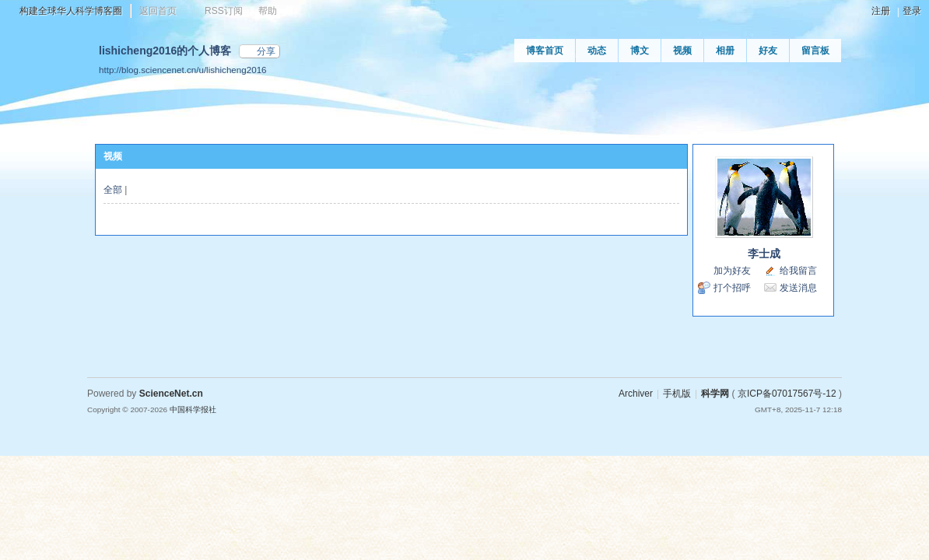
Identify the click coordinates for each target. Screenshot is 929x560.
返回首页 (158, 11)
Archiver (636, 394)
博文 (640, 51)
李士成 (764, 254)
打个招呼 (732, 288)
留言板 (815, 51)
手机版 (677, 394)
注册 (881, 11)
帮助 (268, 11)
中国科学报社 (193, 409)
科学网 (715, 394)
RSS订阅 (224, 11)
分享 (266, 51)
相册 (725, 51)
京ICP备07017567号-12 (787, 394)
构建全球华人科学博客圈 (71, 11)
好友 (768, 51)
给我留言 (798, 271)
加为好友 (732, 271)
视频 (682, 51)
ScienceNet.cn (171, 394)
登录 (912, 11)
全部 (113, 190)
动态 (597, 51)
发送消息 (798, 288)
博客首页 (545, 51)
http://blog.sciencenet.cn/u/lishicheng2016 (183, 70)
